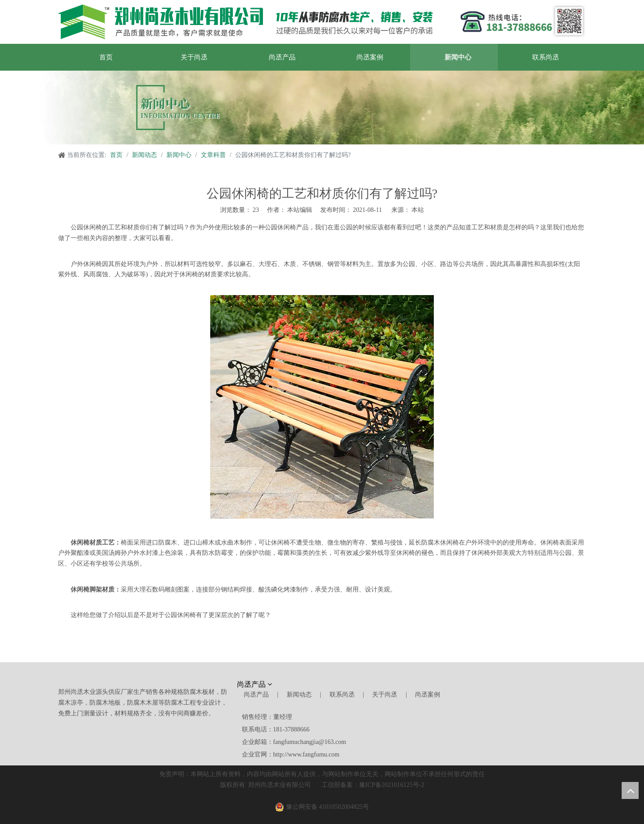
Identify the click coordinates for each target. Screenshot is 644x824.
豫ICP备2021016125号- (390, 785)
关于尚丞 (385, 695)
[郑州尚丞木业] (246, 22)
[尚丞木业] (477, 686)
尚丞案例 (428, 695)
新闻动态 (299, 695)
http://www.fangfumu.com (306, 754)
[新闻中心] (322, 108)
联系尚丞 (342, 695)
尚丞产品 (256, 695)
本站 (418, 210)
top (630, 790)
